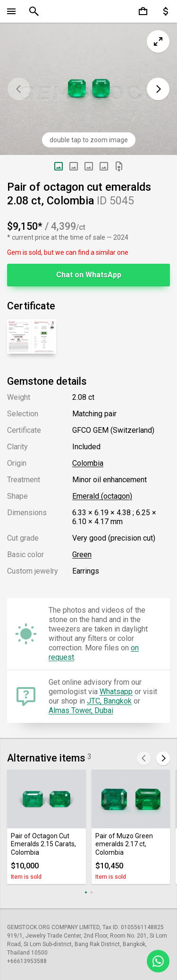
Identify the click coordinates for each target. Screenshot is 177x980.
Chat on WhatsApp (89, 275)
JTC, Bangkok (109, 701)
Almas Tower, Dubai (81, 710)
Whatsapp (116, 692)
